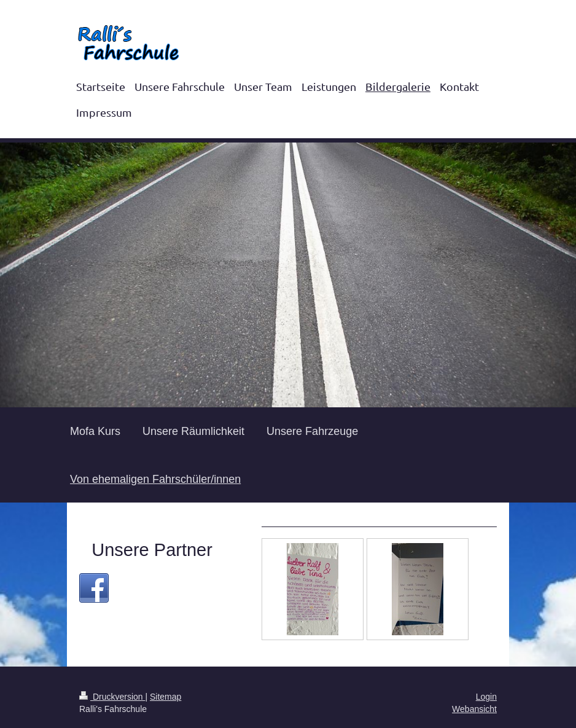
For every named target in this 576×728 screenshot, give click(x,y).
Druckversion (112, 697)
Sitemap (165, 697)
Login (486, 697)
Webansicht (474, 709)
